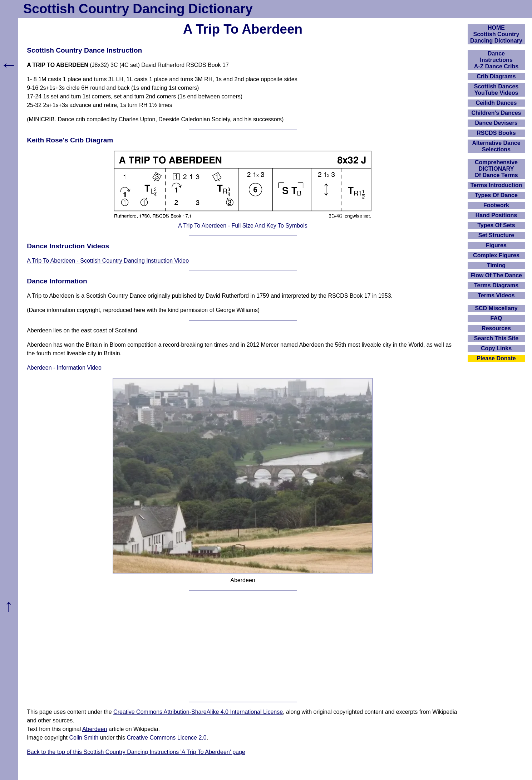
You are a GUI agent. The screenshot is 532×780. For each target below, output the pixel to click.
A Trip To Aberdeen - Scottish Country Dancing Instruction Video (108, 261)
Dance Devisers (496, 123)
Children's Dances (496, 113)
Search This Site (496, 338)
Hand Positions (496, 215)
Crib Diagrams (496, 76)
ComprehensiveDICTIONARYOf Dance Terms (496, 169)
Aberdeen (95, 729)
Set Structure (496, 235)
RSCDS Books (496, 133)
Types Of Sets (496, 225)
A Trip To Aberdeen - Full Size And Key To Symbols (243, 226)
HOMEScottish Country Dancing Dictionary (496, 34)
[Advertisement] (243, 646)
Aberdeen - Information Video (64, 368)
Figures (496, 245)
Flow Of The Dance (496, 275)
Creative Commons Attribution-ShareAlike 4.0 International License (198, 712)
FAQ (496, 318)
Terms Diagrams (496, 285)
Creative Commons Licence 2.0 (166, 738)
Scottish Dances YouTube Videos (496, 90)
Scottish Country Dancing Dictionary (138, 9)
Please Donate (496, 358)
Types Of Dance (496, 195)
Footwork (496, 205)
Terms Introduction (496, 185)
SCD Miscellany (496, 308)
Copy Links (496, 348)
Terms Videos (496, 295)
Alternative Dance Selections (496, 146)
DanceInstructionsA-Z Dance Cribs (496, 60)
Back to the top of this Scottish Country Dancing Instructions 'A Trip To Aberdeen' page (136, 752)
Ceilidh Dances (496, 103)
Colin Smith (84, 738)
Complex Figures (496, 255)
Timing (496, 265)
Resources (496, 328)
